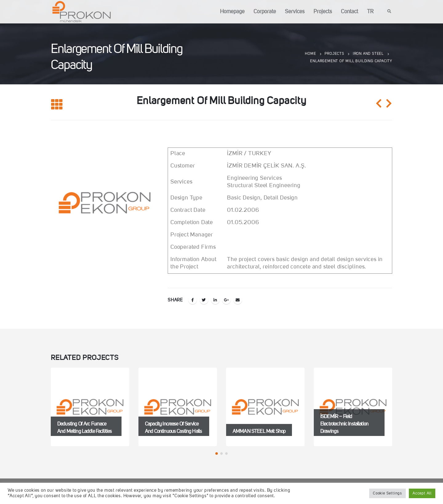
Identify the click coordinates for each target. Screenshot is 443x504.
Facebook (193, 300)
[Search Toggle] (389, 12)
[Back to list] (57, 105)
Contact (349, 12)
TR (370, 12)
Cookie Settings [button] (387, 493)
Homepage (232, 12)
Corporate (265, 12)
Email (238, 300)
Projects (323, 12)
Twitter (204, 300)
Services (295, 12)
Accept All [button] (422, 493)
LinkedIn (215, 300)
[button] (217, 454)
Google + (226, 300)
